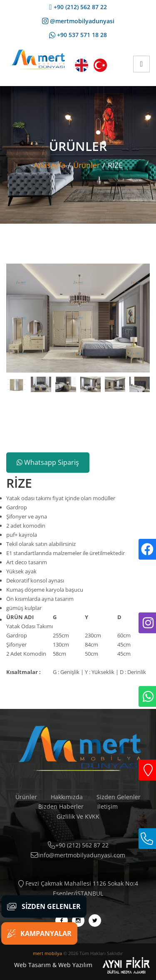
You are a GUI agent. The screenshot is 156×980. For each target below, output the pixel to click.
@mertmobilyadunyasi (78, 21)
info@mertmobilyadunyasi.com (78, 855)
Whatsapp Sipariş (48, 462)
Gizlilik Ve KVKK (78, 816)
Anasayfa (50, 165)
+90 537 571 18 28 (78, 35)
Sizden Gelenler (119, 797)
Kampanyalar (39, 933)
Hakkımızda (67, 797)
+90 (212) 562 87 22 (78, 7)
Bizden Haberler (61, 806)
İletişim (108, 806)
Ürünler (87, 165)
